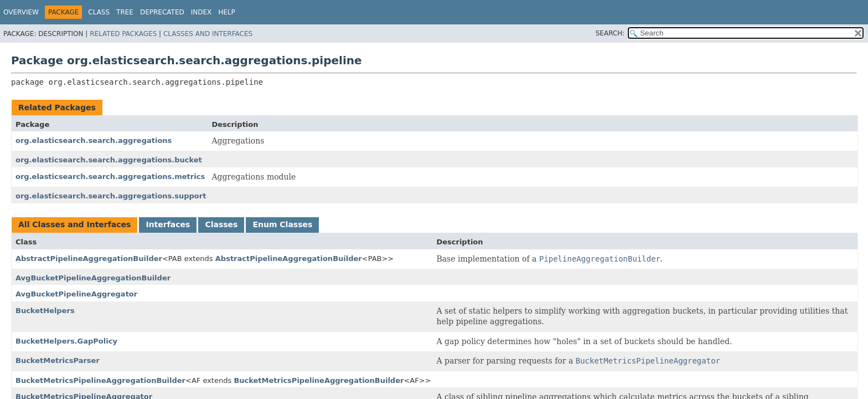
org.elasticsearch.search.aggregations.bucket (109, 160)
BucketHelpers (45, 311)
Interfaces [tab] (168, 224)
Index (201, 12)
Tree (125, 12)
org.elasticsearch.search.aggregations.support (111, 196)
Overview (21, 12)
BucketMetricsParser (58, 360)
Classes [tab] (221, 224)
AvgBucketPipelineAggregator (76, 294)
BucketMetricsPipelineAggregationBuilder (100, 380)
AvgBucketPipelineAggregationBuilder (93, 278)
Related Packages (123, 34)
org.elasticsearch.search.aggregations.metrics (110, 177)
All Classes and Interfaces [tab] (74, 224)
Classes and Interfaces (208, 34)
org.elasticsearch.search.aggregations (94, 140)
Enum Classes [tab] (282, 224)
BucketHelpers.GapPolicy (66, 341)
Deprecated (162, 12)
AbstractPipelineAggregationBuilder (89, 259)
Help (227, 12)
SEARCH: (610, 33)
